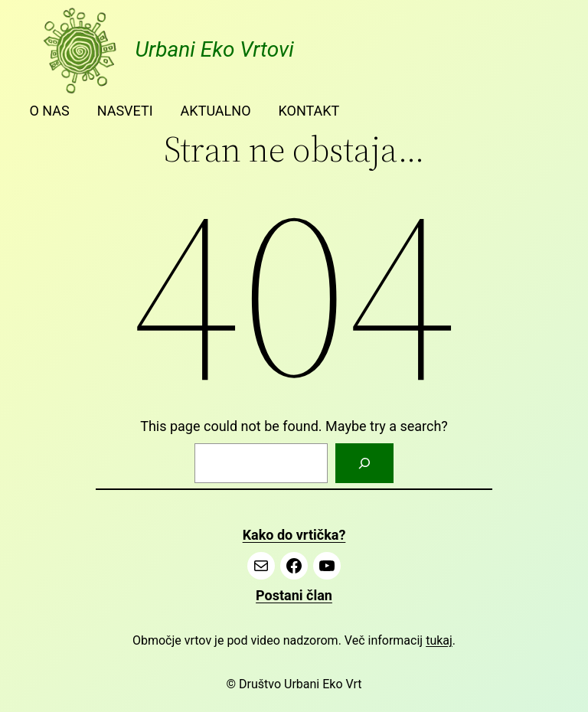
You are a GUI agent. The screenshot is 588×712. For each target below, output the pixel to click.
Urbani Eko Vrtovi (214, 49)
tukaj (439, 640)
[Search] (364, 463)
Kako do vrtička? (294, 535)
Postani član (294, 595)
